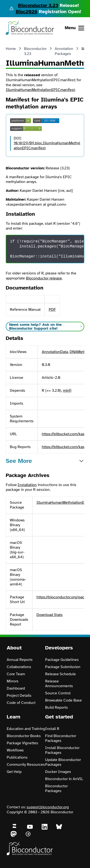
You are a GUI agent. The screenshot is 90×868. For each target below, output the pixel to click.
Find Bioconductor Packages (61, 738)
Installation (27, 485)
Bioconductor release (44, 278)
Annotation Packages (64, 51)
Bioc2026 (27, 12)
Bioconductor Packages (56, 788)
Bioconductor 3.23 (38, 5)
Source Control (58, 693)
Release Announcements (59, 684)
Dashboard (16, 688)
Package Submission (63, 667)
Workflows (15, 750)
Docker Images (58, 772)
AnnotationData (55, 352)
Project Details (19, 696)
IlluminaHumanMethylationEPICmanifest (40, 90)
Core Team (16, 674)
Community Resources (26, 765)
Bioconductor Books (24, 736)
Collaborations (19, 667)
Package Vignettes (22, 743)
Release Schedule (60, 674)
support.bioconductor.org (48, 807)
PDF (52, 310)
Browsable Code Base (63, 700)
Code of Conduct (21, 703)
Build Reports (57, 707)
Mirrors (13, 681)
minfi (67, 391)
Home (11, 49)
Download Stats (50, 615)
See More (19, 461)
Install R (52, 729)
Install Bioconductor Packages (62, 750)
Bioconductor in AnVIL (64, 779)
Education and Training (26, 729)
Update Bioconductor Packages (63, 762)
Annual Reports (20, 660)
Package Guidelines (62, 660)
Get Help (14, 772)
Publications (17, 757)
